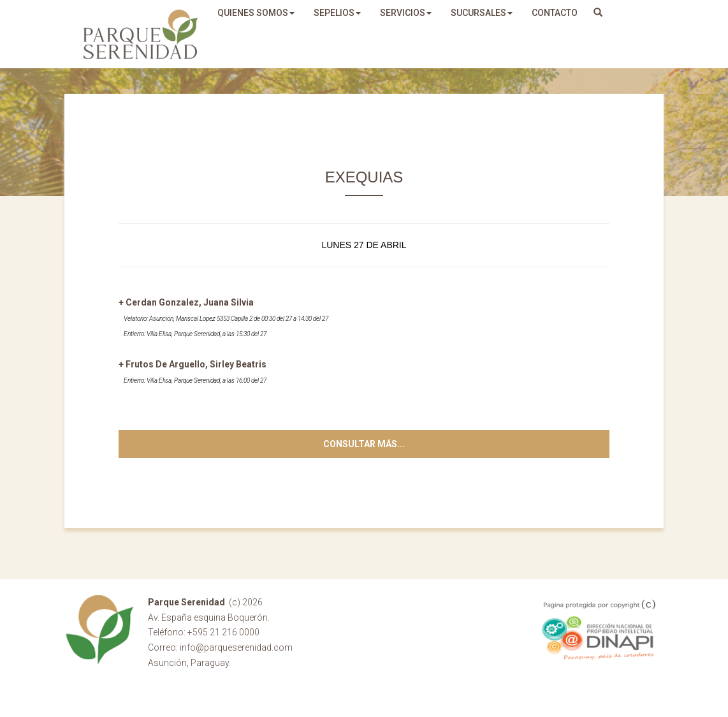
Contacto (555, 13)
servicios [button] (406, 13)
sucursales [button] (482, 13)
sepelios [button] (337, 13)
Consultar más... (364, 444)
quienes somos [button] (256, 13)
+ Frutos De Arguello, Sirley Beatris (193, 364)
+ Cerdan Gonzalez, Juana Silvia (186, 302)
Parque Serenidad (141, 34)
